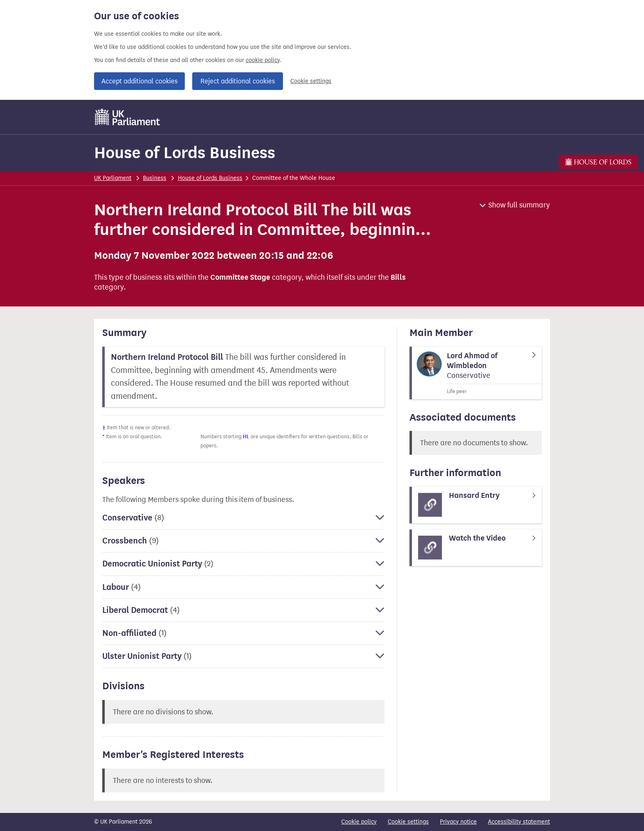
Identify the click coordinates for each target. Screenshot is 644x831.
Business (155, 178)
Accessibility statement (519, 822)
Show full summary (519, 205)
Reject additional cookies (238, 81)
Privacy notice (458, 822)
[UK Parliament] (128, 117)
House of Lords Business (185, 153)
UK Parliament (113, 178)
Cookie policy (359, 822)
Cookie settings (311, 81)
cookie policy (263, 60)
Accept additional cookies (139, 81)
